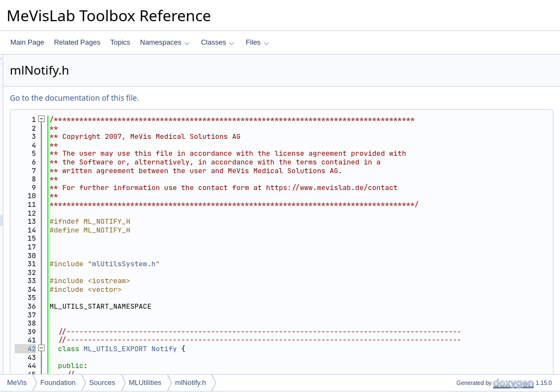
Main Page (27, 42)
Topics (120, 42)
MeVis (17, 382)
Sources (102, 382)
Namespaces (165, 42)
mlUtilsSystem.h (260, 281)
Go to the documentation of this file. (210, 98)
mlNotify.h (191, 382)
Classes (218, 42)
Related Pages (77, 42)
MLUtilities (145, 382)
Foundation (58, 382)
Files (257, 42)
